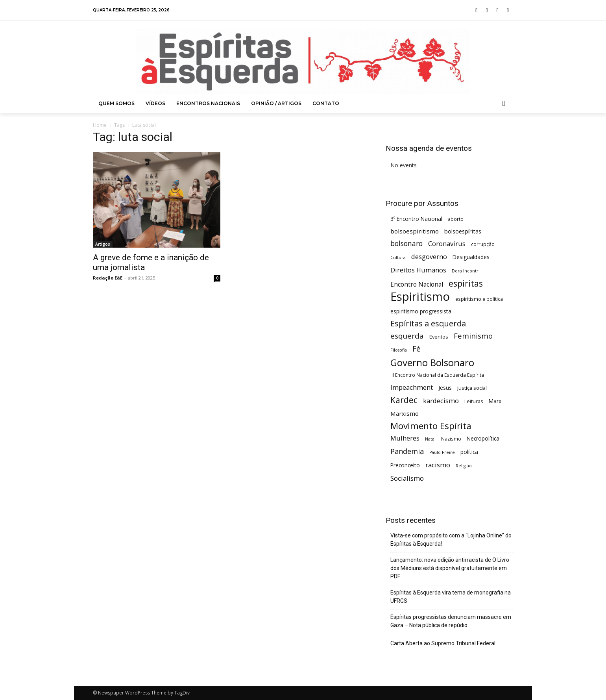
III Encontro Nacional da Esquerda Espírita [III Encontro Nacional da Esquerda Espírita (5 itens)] (437, 375)
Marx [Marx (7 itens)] (495, 401)
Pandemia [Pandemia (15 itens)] (407, 451)
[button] (504, 104)
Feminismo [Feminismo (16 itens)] (473, 336)
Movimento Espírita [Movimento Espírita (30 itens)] (431, 426)
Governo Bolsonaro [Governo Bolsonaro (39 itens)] (432, 362)
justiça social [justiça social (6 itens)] (472, 388)
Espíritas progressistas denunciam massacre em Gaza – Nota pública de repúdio (451, 621)
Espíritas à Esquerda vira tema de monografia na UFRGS (451, 597)
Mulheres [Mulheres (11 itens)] (405, 438)
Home (100, 125)
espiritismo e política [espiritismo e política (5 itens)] (479, 299)
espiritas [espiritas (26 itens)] (466, 283)
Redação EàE (108, 278)
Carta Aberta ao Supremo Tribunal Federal (443, 643)
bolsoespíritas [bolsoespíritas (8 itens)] (463, 231)
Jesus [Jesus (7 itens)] (445, 388)
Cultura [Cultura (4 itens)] (398, 257)
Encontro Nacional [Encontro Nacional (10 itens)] (417, 284)
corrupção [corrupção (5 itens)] (483, 244)
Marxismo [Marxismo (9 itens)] (405, 413)
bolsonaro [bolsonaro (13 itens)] (406, 244)
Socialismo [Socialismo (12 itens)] (407, 478)
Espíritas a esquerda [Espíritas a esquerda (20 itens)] (428, 323)
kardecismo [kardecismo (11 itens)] (441, 401)
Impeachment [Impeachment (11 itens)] (412, 387)
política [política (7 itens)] (469, 452)
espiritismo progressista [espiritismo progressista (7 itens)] (421, 311)
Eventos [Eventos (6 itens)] (439, 337)
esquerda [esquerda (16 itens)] (407, 336)
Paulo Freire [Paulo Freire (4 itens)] (442, 452)
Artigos (103, 244)
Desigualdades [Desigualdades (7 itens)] (471, 257)
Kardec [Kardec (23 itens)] (404, 400)
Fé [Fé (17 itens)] (417, 349)
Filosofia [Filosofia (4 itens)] (399, 350)
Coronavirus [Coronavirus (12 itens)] (447, 244)
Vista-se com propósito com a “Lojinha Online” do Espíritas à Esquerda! (451, 540)
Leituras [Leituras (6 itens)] (474, 401)
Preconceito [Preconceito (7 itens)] (405, 465)
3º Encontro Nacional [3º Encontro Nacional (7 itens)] (416, 219)
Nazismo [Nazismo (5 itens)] (451, 439)
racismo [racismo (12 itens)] (438, 465)
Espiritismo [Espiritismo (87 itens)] (420, 297)
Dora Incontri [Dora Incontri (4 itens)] (466, 271)
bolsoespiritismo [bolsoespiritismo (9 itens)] (415, 231)
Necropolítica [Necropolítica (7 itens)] (483, 438)
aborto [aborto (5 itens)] (456, 219)
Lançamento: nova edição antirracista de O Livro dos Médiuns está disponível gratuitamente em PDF (450, 568)
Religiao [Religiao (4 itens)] (464, 466)
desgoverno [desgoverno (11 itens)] (429, 256)
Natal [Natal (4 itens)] (430, 439)
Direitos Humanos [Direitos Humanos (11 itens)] (418, 270)
